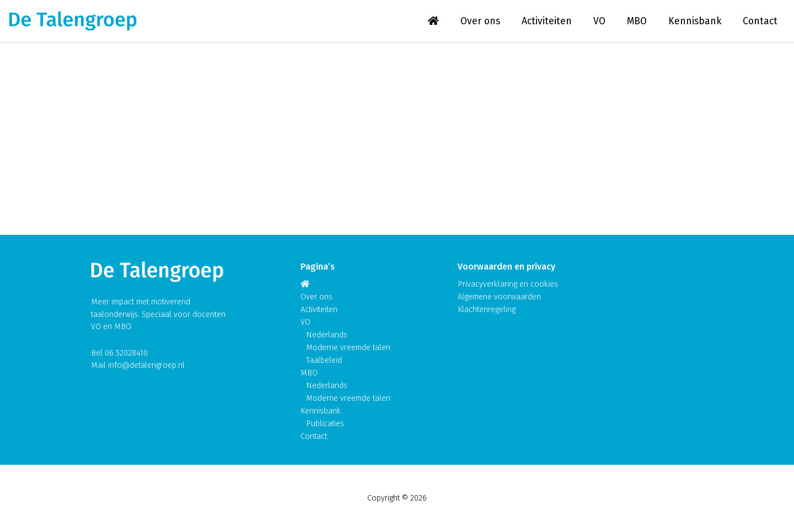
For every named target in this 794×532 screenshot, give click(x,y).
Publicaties (325, 424)
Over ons (480, 21)
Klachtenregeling (487, 310)
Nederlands (327, 335)
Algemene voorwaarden (499, 297)
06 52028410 (126, 353)
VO (599, 21)
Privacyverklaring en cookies (508, 284)
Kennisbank (695, 21)
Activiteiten (547, 21)
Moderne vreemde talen (348, 348)
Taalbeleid (324, 360)
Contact (760, 21)
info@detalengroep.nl (146, 365)
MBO (637, 21)
